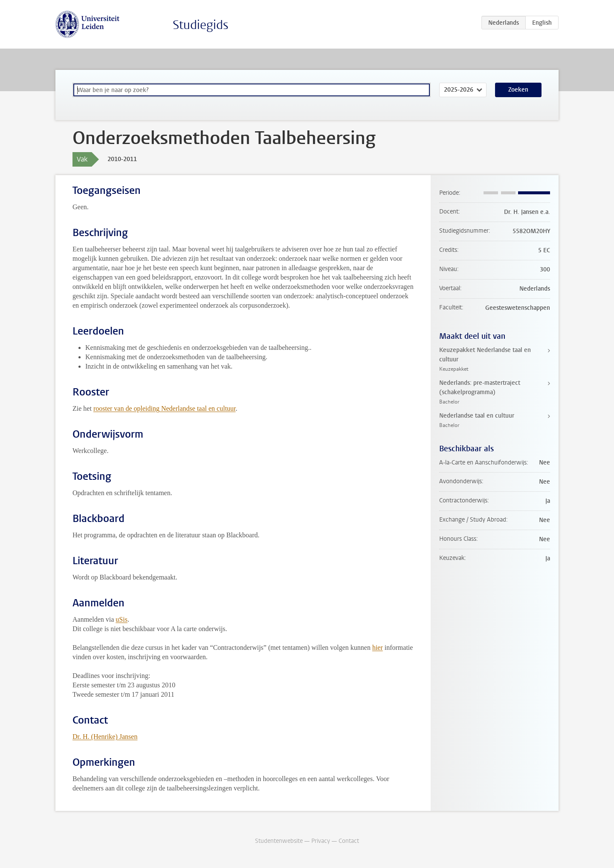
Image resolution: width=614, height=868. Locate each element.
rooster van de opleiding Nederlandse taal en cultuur (165, 408)
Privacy (321, 841)
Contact (349, 841)
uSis (122, 619)
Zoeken (518, 90)
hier (378, 647)
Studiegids (201, 25)
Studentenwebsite (279, 841)
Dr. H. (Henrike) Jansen (105, 737)
